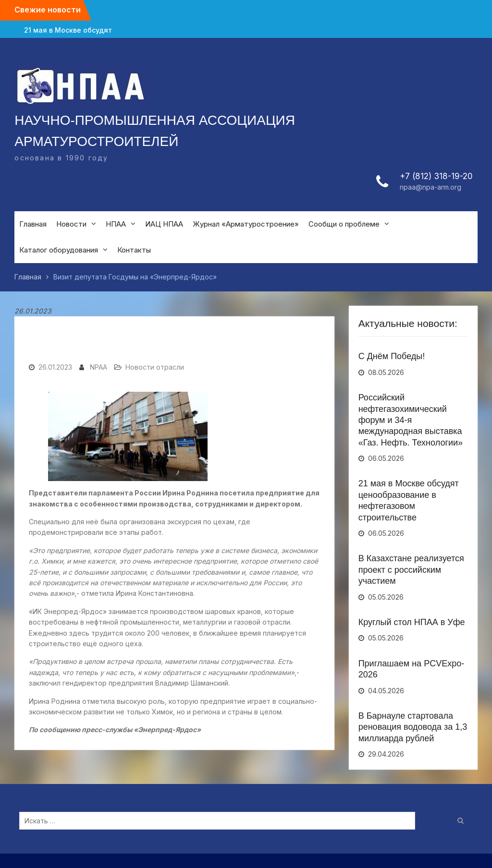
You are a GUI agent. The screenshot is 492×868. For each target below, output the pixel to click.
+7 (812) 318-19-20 (436, 176)
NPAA (98, 367)
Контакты (134, 250)
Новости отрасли (155, 367)
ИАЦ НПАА (164, 224)
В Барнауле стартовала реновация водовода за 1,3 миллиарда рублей (413, 727)
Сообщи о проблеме (344, 224)
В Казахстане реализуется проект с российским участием (411, 570)
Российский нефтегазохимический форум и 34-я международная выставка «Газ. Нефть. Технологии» (411, 420)
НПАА (116, 224)
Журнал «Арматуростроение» (246, 224)
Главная (33, 224)
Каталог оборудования (59, 250)
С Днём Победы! (392, 356)
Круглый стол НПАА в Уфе (412, 622)
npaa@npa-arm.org (430, 187)
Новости (71, 224)
